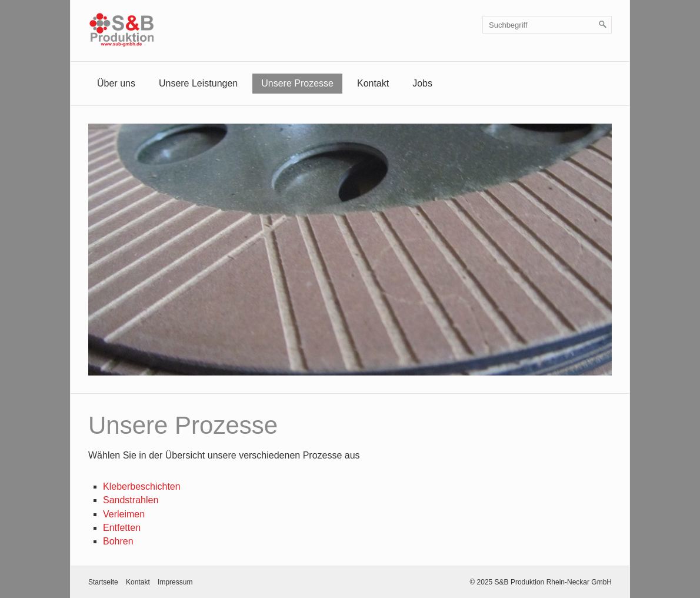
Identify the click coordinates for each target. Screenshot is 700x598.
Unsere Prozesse (297, 83)
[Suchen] (603, 25)
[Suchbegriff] (547, 25)
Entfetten (122, 528)
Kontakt (373, 83)
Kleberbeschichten (142, 486)
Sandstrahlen (131, 500)
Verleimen (124, 514)
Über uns (116, 83)
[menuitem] (116, 84)
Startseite (103, 582)
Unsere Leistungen (198, 83)
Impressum (175, 582)
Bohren (118, 541)
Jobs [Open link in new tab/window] (422, 83)
